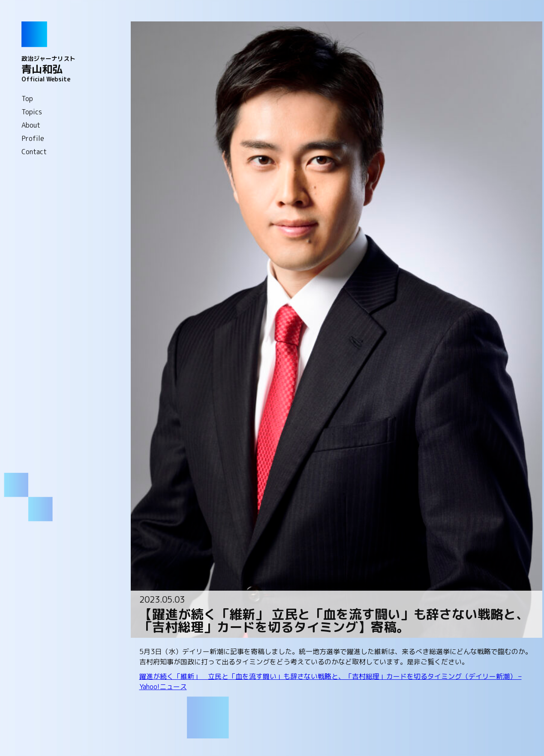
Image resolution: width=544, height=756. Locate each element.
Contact (34, 152)
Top (27, 99)
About (31, 125)
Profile (33, 138)
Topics (32, 112)
